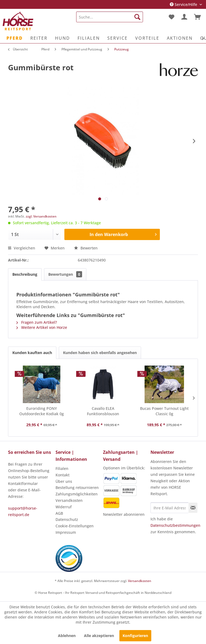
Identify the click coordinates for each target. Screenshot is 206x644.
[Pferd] (15, 38)
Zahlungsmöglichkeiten (77, 494)
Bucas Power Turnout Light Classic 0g (164, 411)
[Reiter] (39, 38)
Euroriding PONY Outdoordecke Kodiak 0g (42, 411)
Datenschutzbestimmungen (175, 525)
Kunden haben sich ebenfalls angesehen (100, 353)
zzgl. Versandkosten (41, 216)
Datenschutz (67, 519)
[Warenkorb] (197, 17)
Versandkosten (69, 500)
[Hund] (62, 38)
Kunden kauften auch (32, 353)
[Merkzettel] (171, 17)
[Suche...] (110, 17)
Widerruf (64, 507)
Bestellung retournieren (77, 487)
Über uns (64, 481)
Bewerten (86, 248)
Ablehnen (67, 636)
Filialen (62, 468)
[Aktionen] (180, 38)
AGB (59, 513)
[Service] (117, 38)
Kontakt (62, 475)
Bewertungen (65, 274)
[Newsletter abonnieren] (193, 508)
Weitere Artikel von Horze (42, 327)
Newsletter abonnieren (124, 514)
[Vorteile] (147, 38)
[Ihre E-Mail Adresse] (170, 508)
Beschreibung (25, 274)
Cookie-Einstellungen (75, 526)
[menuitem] (110, 17)
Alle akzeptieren (99, 636)
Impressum (66, 532)
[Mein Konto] (184, 17)
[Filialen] (89, 38)
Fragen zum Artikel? (37, 322)
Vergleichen (22, 248)
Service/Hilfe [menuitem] (184, 4)
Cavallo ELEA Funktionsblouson (103, 411)
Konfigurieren (135, 636)
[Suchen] (137, 17)
